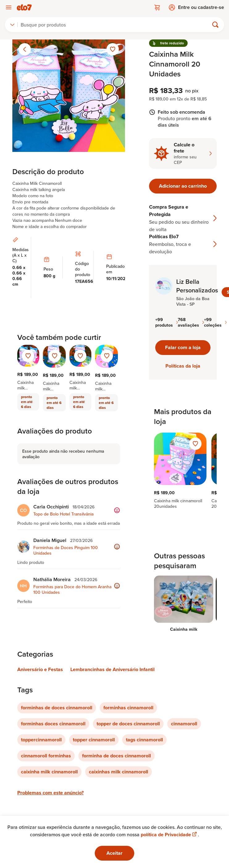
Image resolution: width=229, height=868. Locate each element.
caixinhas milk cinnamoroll (119, 772)
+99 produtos (167, 322)
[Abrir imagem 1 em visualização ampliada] (69, 96)
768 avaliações (191, 322)
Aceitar (114, 853)
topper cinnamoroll (94, 740)
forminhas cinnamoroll (128, 708)
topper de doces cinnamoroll (128, 724)
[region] (183, 471)
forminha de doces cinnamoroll (117, 756)
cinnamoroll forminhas (46, 756)
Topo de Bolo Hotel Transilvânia (63, 514)
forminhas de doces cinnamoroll (57, 708)
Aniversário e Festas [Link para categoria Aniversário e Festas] (40, 669)
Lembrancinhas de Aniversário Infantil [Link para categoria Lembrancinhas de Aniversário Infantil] (112, 669)
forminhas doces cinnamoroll (53, 724)
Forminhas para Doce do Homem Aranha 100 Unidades (72, 589)
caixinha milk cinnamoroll (49, 772)
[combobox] (12, 25)
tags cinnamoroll (144, 740)
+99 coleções (215, 322)
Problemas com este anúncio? (50, 793)
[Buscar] (116, 25)
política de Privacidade (169, 835)
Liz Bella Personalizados (197, 286)
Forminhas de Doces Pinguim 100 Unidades (66, 550)
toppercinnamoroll (41, 740)
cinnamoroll (184, 724)
